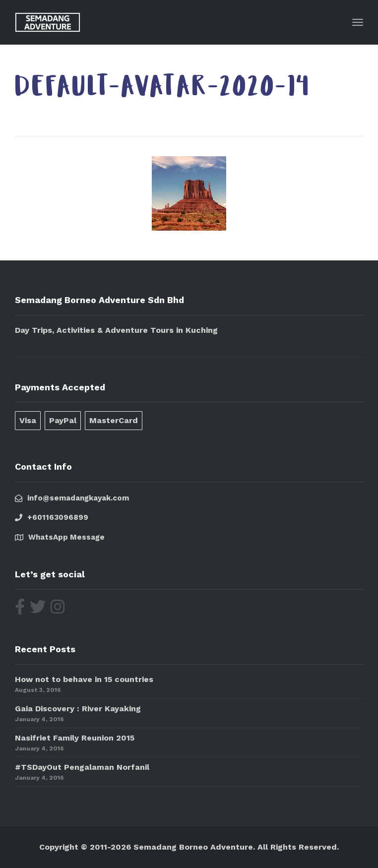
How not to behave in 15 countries (84, 679)
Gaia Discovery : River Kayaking (78, 709)
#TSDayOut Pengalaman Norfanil (82, 767)
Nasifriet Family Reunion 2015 (75, 738)
